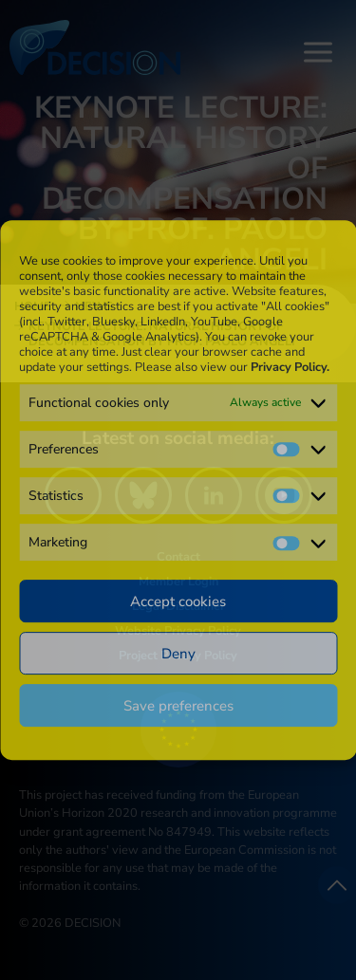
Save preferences (178, 706)
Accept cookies (178, 601)
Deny (178, 654)
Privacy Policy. (290, 367)
